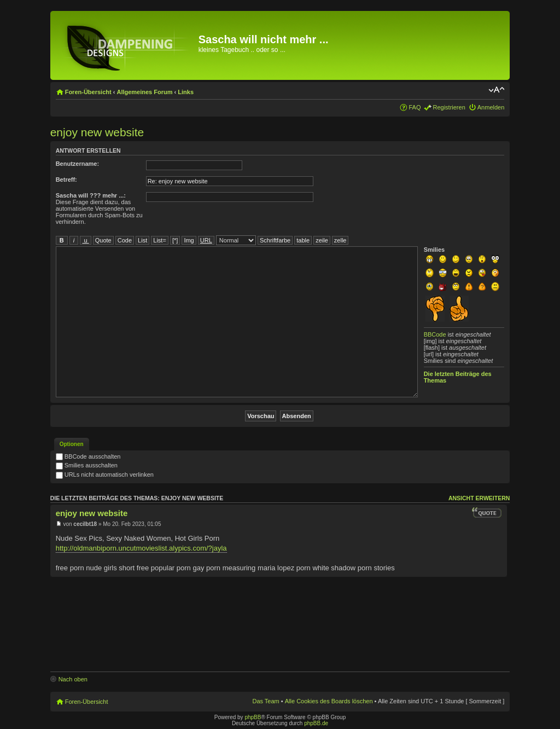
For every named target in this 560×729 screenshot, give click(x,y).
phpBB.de (316, 723)
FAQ (415, 107)
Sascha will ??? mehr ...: (91, 195)
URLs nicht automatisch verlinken (105, 475)
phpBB (253, 717)
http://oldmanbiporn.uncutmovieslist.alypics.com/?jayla (141, 548)
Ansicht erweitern (479, 498)
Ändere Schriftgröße (496, 90)
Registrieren (449, 107)
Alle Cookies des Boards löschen (329, 701)
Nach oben (73, 679)
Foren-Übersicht (88, 92)
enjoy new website (97, 132)
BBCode (435, 334)
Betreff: (66, 180)
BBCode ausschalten (88, 456)
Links (186, 92)
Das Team (266, 701)
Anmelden (491, 107)
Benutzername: (77, 164)
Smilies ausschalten (87, 465)
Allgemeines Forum (144, 92)
